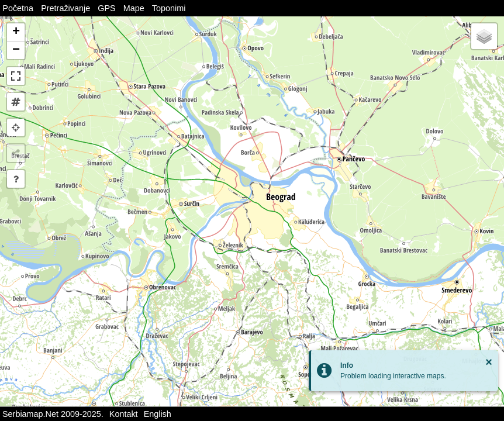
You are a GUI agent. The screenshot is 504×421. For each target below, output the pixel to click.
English (158, 414)
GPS (106, 8)
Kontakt (124, 414)
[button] (16, 32)
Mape (134, 8)
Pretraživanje (65, 8)
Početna (18, 8)
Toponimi (169, 8)
